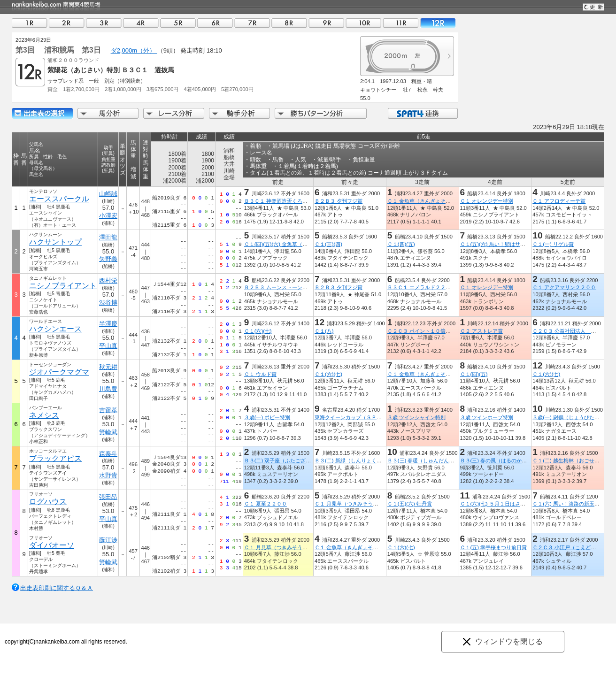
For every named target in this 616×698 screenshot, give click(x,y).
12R (438, 23)
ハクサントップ (55, 242)
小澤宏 (108, 216)
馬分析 (108, 113)
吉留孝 (108, 410)
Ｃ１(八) (324, 331)
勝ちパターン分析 (321, 113)
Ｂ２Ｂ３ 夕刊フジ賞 (339, 201)
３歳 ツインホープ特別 (487, 417)
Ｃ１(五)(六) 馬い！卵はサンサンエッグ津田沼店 (516, 244)
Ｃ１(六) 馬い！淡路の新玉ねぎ (569, 504)
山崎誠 (108, 194)
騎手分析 (239, 113)
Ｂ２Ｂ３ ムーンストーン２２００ (284, 287)
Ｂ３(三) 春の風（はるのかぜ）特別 (501, 460)
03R (104, 23)
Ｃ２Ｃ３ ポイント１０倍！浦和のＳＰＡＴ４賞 (442, 331)
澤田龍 (108, 237)
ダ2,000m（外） (134, 50)
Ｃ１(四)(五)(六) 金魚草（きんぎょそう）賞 (294, 244)
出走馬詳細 (42, 113)
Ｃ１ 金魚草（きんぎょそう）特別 (427, 201)
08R (289, 23)
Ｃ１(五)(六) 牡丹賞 (410, 504)
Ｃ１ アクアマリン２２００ (564, 287)
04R (141, 23)
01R (30, 23)
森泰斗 (108, 454)
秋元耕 (108, 367)
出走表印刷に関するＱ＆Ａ (57, 588)
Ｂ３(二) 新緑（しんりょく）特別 (353, 460)
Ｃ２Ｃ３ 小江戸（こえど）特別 (569, 547)
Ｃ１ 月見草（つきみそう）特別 (351, 504)
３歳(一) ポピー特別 (267, 417)
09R (326, 23)
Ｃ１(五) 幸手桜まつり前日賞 (494, 547)
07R (252, 23)
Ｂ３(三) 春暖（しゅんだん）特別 (426, 460)
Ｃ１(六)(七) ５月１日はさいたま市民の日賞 (511, 504)
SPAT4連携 (422, 113)
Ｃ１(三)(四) (328, 244)
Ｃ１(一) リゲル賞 (553, 244)
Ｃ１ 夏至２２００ (266, 504)
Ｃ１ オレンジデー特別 (487, 201)
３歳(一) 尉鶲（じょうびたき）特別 (574, 417)
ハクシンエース (55, 329)
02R (67, 23)
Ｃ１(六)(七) (258, 331)
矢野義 (108, 259)
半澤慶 (108, 324)
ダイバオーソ (52, 545)
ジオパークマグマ (59, 372)
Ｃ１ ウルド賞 (260, 374)
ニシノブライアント (63, 286)
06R (215, 23)
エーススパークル (59, 199)
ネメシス (44, 415)
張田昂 (108, 497)
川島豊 (108, 389)
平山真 (108, 346)
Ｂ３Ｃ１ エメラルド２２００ (422, 287)
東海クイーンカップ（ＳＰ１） (351, 417)
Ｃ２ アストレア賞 (481, 331)
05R (178, 23)
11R (400, 23)
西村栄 (108, 280)
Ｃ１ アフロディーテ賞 (559, 201)
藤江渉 (108, 540)
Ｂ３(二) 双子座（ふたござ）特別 (283, 460)
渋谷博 (108, 303)
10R (363, 23)
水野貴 (108, 475)
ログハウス (48, 502)
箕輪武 (108, 432)
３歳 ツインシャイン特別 (416, 417)
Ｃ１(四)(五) (401, 244)
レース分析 (174, 113)
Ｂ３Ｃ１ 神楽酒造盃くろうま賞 (281, 201)
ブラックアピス (55, 458)
